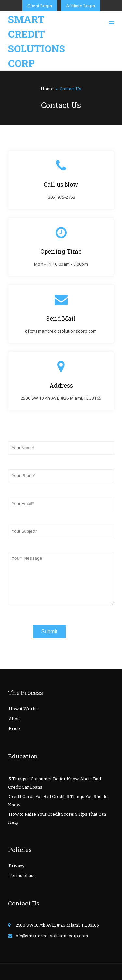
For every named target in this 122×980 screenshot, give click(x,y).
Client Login (40, 6)
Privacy (17, 866)
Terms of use (22, 875)
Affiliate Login (81, 6)
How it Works (23, 709)
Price (14, 728)
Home (47, 89)
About (15, 719)
